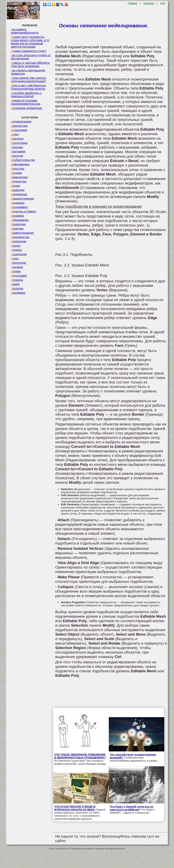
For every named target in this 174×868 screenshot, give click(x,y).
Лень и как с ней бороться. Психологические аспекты (29, 87)
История (16, 173)
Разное (16, 246)
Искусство (18, 169)
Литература (19, 181)
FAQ (163, 3)
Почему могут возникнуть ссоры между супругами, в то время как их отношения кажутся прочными (30, 42)
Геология (17, 156)
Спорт (15, 258)
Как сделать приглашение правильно (28, 72)
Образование (20, 220)
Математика (19, 194)
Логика (15, 186)
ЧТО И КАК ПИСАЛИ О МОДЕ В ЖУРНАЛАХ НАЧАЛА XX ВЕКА (75, 808)
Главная (132, 3)
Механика (17, 216)
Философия (19, 276)
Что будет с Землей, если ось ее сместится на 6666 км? (132, 808)
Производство (20, 237)
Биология (17, 139)
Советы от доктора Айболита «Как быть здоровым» (30, 64)
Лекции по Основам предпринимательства (25, 102)
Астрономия (19, 130)
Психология (19, 241)
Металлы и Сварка (23, 211)
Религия (16, 250)
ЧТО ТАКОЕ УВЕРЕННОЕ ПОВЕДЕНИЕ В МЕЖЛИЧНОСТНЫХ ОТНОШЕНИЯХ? (80, 756)
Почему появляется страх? (29, 51)
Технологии (18, 263)
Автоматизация (21, 121)
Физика (16, 271)
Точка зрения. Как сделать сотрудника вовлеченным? (28, 80)
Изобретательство (23, 160)
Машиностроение (22, 199)
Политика (17, 229)
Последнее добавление (26, 108)
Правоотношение (22, 233)
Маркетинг (18, 190)
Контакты (149, 3)
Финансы (17, 280)
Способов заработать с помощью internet (26, 95)
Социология (19, 254)
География (18, 151)
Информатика (20, 164)
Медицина (18, 203)
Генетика (17, 147)
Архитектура (19, 126)
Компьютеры (19, 177)
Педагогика (18, 224)
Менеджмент (19, 207)
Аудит (15, 134)
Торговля (17, 267)
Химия (15, 284)
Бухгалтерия (19, 143)
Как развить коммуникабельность (25, 31)
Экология (17, 288)
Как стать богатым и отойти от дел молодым (31, 57)
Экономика (18, 293)
